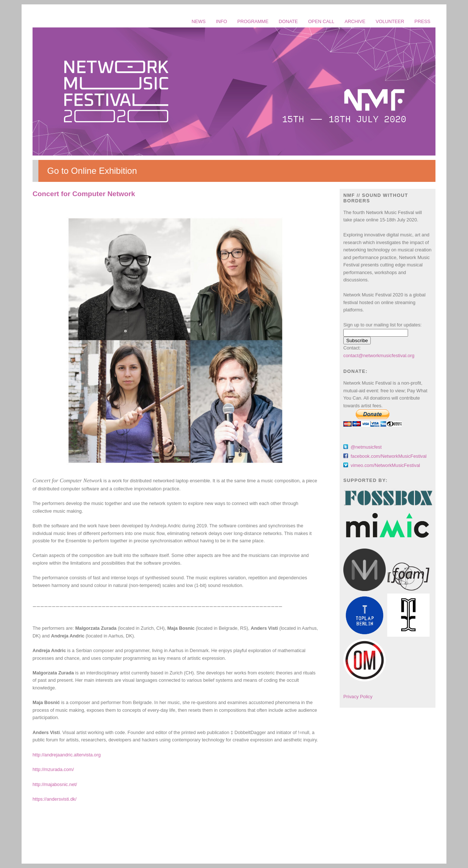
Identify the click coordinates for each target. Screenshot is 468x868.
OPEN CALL (321, 21)
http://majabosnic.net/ (55, 784)
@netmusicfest (366, 447)
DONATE (288, 21)
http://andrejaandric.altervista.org (67, 755)
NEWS (199, 21)
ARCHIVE (355, 21)
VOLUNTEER (390, 21)
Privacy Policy (358, 697)
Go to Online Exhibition (92, 171)
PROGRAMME (253, 21)
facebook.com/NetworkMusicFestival (389, 456)
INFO (221, 21)
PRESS (422, 21)
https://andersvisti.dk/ (54, 799)
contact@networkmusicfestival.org (379, 356)
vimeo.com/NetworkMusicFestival (385, 465)
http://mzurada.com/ (53, 769)
